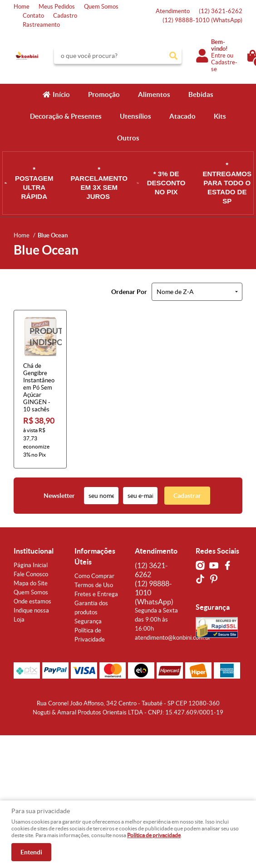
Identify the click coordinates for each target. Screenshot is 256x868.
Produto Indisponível (40, 336)
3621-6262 (221, 11)
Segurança (88, 621)
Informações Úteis (95, 556)
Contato (33, 16)
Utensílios (135, 116)
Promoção (104, 94)
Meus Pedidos (57, 7)
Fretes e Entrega (96, 594)
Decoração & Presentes (66, 116)
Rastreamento (41, 25)
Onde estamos (32, 601)
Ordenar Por (129, 292)
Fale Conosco (31, 574)
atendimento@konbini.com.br (173, 638)
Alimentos (154, 94)
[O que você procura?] (173, 56)
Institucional (34, 551)
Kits (220, 116)
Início (61, 94)
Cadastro (65, 16)
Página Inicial (31, 565)
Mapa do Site (31, 583)
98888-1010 (202, 20)
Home (22, 7)
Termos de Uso (94, 585)
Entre (218, 55)
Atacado (182, 116)
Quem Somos (101, 7)
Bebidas (201, 94)
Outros (128, 138)
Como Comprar (94, 576)
